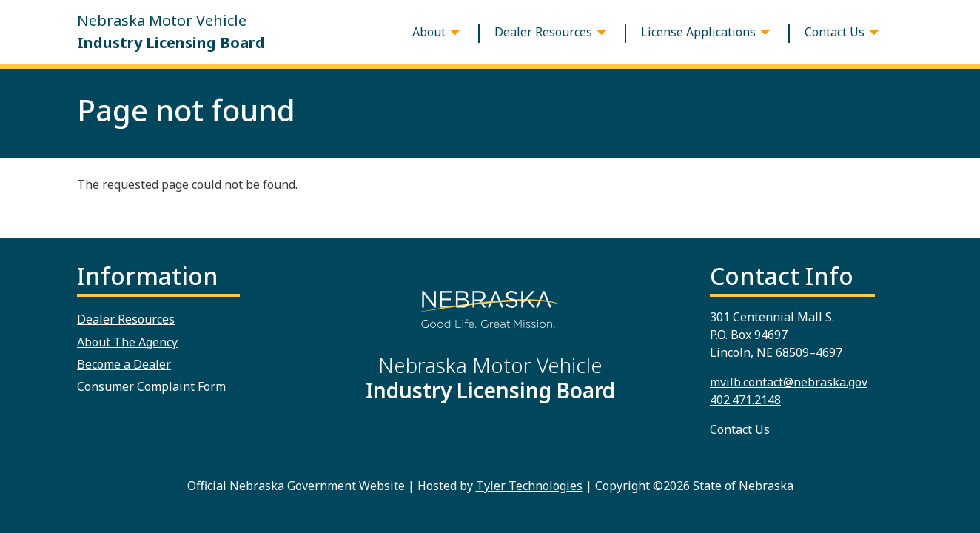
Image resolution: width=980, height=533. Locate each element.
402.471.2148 (745, 400)
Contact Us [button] (835, 32)
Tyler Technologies (529, 486)
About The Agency (127, 342)
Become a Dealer (124, 364)
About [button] (429, 32)
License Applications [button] (698, 32)
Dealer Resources (126, 319)
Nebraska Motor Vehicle (171, 32)
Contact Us (740, 429)
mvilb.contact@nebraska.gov (789, 382)
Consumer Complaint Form (151, 386)
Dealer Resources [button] (543, 32)
